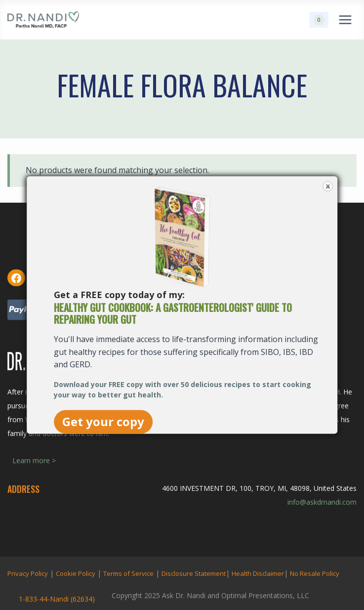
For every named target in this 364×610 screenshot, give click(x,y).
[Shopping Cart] (319, 20)
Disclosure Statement (194, 573)
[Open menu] (345, 20)
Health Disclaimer (258, 573)
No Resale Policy (315, 573)
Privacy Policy (28, 573)
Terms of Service (128, 573)
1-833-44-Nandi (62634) (57, 599)
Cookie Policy (76, 573)
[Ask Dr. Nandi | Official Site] (43, 20)
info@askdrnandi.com (322, 502)
